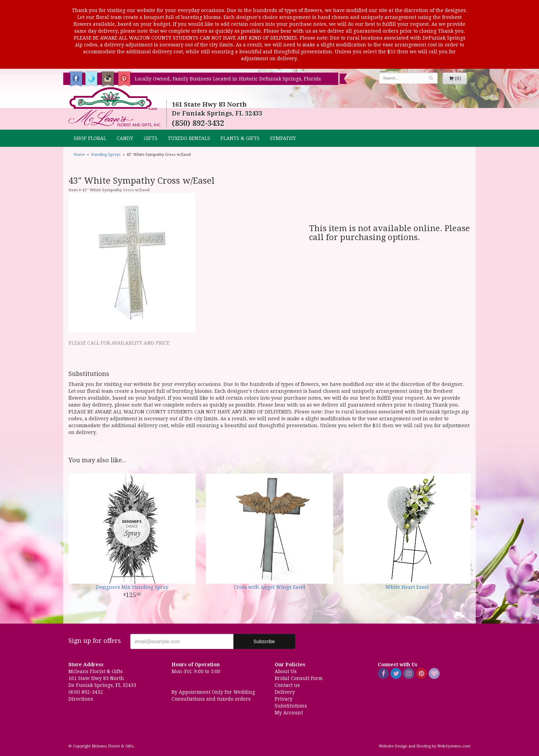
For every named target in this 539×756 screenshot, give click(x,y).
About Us (286, 671)
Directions (81, 699)
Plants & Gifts (240, 138)
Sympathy (283, 138)
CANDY (125, 138)
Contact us (287, 685)
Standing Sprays (106, 155)
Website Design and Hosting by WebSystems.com (425, 746)
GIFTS (151, 138)
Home (79, 155)
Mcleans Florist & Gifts (115, 107)
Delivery (285, 692)
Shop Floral (90, 138)
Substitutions (291, 706)
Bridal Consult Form (299, 678)
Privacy (284, 699)
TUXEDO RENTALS (189, 138)
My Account (289, 713)
